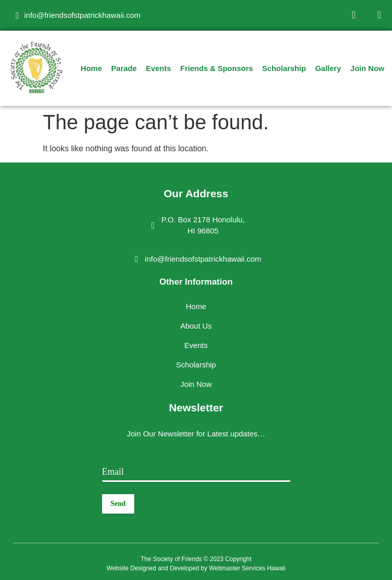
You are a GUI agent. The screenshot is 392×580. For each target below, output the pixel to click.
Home (91, 68)
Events (158, 68)
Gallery (328, 68)
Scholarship (284, 68)
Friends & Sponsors (217, 68)
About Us (196, 326)
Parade (124, 68)
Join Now (367, 68)
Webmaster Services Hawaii (247, 568)
